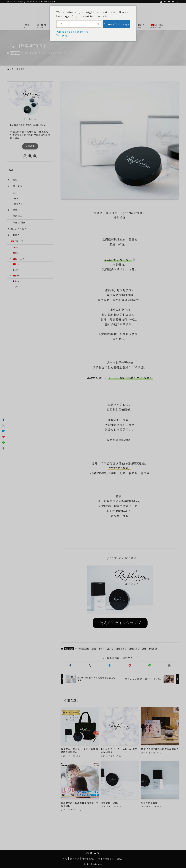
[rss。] (173, 2)
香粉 (101, 649)
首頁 (14, 180)
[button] (70, 665)
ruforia (110, 649)
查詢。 (120, 859)
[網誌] (161, 2)
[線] (165, 2)
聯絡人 (15, 235)
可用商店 (16, 216)
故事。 (15, 210)
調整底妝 (18, 204)
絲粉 (94, 649)
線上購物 (16, 186)
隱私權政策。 (89, 859)
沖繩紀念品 (134, 649)
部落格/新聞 (18, 222)
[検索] (177, 2)
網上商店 (74, 859)
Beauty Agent (19, 229)
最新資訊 (15, 53)
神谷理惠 (153, 649)
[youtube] (169, 2)
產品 (14, 192)
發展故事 (30, 146)
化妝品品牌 (84, 649)
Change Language (117, 24)
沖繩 (144, 649)
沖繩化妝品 (121, 649)
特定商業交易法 (106, 859)
